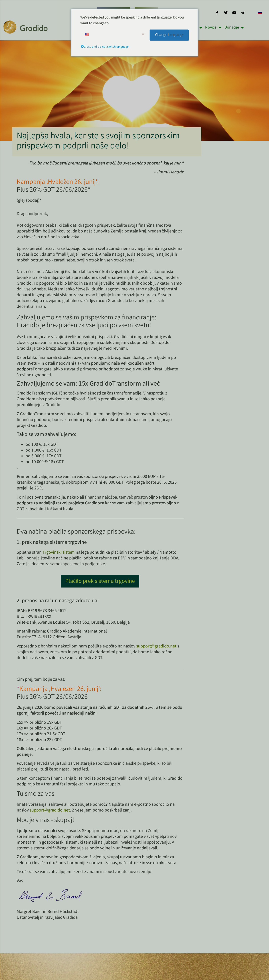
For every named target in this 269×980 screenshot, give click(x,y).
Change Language (169, 35)
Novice (213, 28)
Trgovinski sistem (59, 553)
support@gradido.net (156, 646)
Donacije (234, 28)
